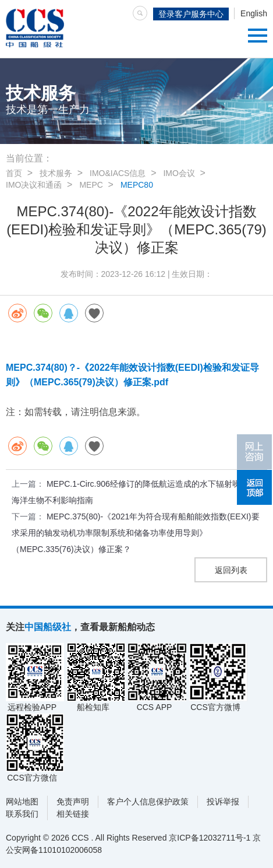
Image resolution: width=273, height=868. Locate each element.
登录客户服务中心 (191, 14)
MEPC (91, 185)
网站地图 (22, 802)
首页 (14, 173)
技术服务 (56, 173)
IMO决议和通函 (34, 185)
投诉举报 (223, 802)
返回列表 (231, 570)
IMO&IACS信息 (118, 173)
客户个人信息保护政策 (148, 802)
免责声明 (73, 802)
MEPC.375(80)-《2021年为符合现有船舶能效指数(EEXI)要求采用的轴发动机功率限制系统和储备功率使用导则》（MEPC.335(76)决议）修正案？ (136, 533)
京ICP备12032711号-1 (210, 838)
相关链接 (73, 814)
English (254, 13)
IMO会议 (179, 173)
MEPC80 (137, 185)
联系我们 (22, 814)
